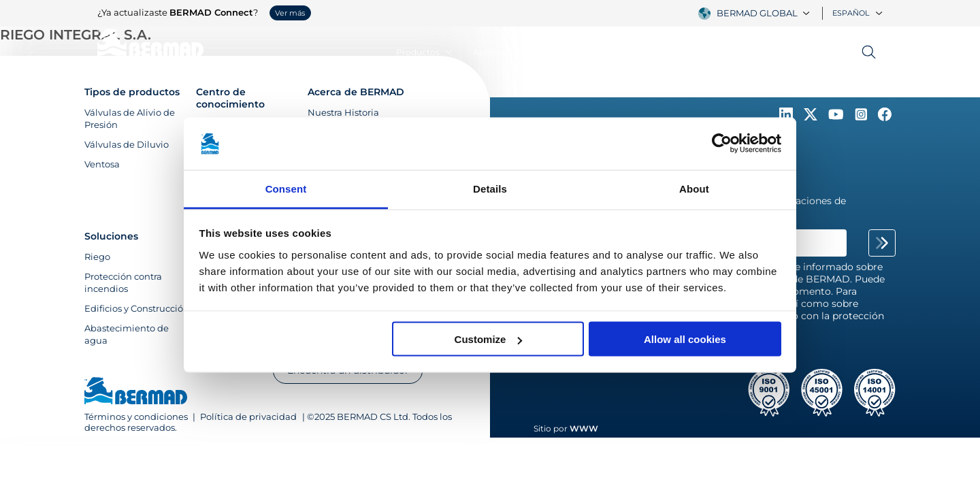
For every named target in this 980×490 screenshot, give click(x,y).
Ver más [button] (290, 13)
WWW (584, 428)
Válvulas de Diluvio (127, 144)
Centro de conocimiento (230, 98)
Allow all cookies (685, 339)
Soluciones (111, 236)
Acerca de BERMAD (356, 92)
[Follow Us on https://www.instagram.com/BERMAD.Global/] (862, 118)
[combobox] (765, 13)
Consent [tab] (286, 188)
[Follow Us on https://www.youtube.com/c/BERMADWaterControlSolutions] (837, 118)
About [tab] (694, 188)
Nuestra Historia (343, 112)
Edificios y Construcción (137, 308)
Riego (97, 257)
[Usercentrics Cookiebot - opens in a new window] (722, 144)
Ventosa (102, 164)
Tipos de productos (132, 92)
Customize (489, 339)
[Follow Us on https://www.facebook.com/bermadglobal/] (885, 118)
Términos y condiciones (137, 416)
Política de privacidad (248, 416)
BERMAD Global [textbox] (757, 13)
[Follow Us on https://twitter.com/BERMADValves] (812, 118)
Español (857, 13)
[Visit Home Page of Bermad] (136, 392)
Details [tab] (490, 188)
